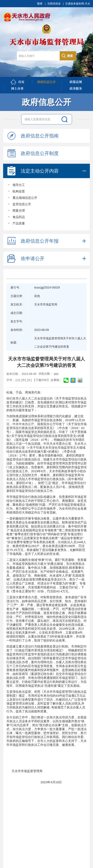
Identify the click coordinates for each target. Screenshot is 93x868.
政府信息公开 (46, 82)
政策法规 (76, 82)
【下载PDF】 (41, 380)
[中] (24, 380)
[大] (29, 380)
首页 (17, 82)
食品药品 (19, 217)
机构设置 (19, 191)
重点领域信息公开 (25, 198)
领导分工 (19, 185)
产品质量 (19, 223)
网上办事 (17, 88)
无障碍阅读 (54, 4)
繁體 (40, 4)
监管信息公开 (22, 204)
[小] (18, 380)
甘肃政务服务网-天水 (78, 4)
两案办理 (19, 210)
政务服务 (76, 88)
